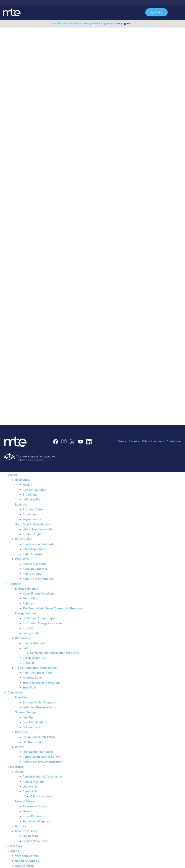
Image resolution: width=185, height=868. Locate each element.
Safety (19, 747)
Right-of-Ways (32, 554)
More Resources (26, 831)
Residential (23, 480)
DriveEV (28, 628)
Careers (134, 441)
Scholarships (31, 727)
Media (122, 441)
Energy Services (26, 613)
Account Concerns (35, 569)
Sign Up (28, 717)
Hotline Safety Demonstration (42, 762)
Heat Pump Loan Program (40, 618)
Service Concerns (34, 564)
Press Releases (33, 816)
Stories (27, 811)
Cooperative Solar (35, 643)
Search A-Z (15, 846)
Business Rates (33, 509)
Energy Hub (30, 633)
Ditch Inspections (34, 549)
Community (15, 693)
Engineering (31, 836)
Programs (14, 584)
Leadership (30, 787)
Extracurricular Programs (40, 703)
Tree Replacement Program (41, 683)
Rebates (28, 604)
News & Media (25, 801)
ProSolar (28, 663)
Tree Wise (29, 688)
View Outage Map (27, 856)
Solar (26, 648)
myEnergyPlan (32, 500)
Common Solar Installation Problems (54, 653)
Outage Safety (25, 866)
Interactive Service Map (38, 529)
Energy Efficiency (26, 589)
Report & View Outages (38, 579)
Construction (24, 539)
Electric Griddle (33, 742)
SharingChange (25, 712)
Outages (13, 851)
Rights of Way (32, 574)
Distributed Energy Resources (42, 623)
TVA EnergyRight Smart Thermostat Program (52, 608)
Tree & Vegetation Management (36, 668)
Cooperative (16, 767)
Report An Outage (27, 861)
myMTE (27, 485)
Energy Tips (30, 598)
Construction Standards (38, 544)
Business (21, 505)
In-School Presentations (39, 707)
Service (13, 475)
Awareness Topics (35, 806)
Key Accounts (32, 519)
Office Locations (153, 441)
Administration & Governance (42, 777)
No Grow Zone (32, 678)
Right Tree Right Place (38, 673)
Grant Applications (35, 722)
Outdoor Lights (32, 534)
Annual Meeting (33, 782)
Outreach (21, 732)
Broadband (30, 495)
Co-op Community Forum (39, 737)
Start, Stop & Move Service (33, 524)
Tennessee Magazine (37, 821)
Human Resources (35, 841)
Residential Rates (34, 490)
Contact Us (30, 791)
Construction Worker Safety (41, 757)
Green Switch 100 (34, 658)
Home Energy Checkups (38, 594)
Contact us (174, 441)
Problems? (22, 559)
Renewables (23, 638)
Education (22, 697)
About (19, 772)
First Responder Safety (38, 752)
